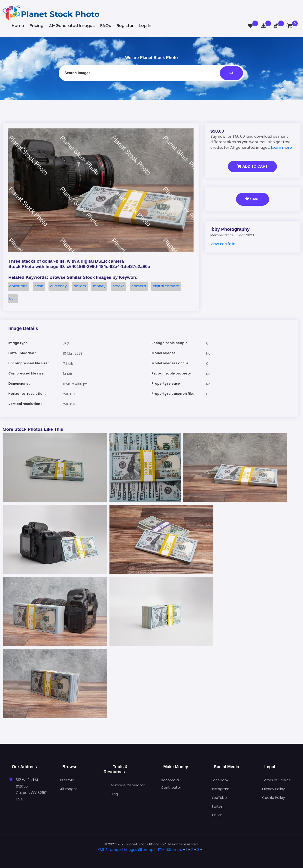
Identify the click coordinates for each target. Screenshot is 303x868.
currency (58, 286)
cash (39, 286)
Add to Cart (252, 166)
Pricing (36, 25)
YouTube (219, 798)
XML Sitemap (109, 850)
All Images (69, 789)
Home (18, 25)
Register (125, 25)
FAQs (106, 25)
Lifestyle (67, 780)
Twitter (218, 806)
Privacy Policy (273, 789)
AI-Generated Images (72, 25)
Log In (145, 25)
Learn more (281, 147)
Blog (114, 794)
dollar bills (18, 286)
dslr (13, 299)
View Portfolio (223, 244)
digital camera (166, 286)
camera (139, 286)
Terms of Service (277, 780)
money (99, 286)
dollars (80, 286)
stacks (118, 286)
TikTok (217, 815)
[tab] (151, 857)
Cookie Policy (273, 798)
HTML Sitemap (169, 850)
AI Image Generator (128, 785)
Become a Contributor (171, 784)
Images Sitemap (139, 850)
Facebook (220, 780)
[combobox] (151, 73)
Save (253, 199)
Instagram (220, 789)
